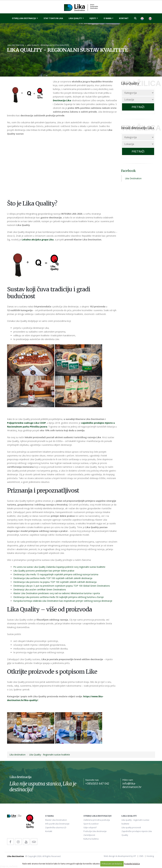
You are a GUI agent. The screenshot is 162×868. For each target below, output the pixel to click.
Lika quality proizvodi (131, 828)
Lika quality (75, 18)
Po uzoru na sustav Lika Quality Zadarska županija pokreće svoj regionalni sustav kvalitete (59, 567)
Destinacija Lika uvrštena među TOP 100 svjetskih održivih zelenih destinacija (53, 578)
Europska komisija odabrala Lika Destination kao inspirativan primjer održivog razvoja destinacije (63, 601)
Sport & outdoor (91, 824)
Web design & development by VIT (120, 856)
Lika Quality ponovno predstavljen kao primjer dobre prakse (44, 571)
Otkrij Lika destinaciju (24, 18)
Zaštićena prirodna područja (97, 820)
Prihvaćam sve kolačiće (112, 864)
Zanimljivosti (89, 835)
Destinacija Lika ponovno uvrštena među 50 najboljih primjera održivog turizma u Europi (58, 597)
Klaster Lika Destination (56, 820)
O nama (108, 18)
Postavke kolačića (132, 864)
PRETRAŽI (138, 107)
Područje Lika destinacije (95, 831)
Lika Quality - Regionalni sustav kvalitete (48, 45)
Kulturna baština (91, 839)
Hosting (150, 856)
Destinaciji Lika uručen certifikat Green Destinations (40, 589)
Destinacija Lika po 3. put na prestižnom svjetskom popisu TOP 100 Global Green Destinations (62, 586)
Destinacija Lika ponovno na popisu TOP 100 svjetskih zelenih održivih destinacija (55, 582)
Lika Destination (133, 178)
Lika (69, 100)
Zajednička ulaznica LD (56, 828)
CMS (141, 856)
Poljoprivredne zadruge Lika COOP (26, 423)
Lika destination (16, 45)
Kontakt (124, 18)
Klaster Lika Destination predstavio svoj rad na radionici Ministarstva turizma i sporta (57, 593)
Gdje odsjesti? (90, 828)
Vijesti (93, 18)
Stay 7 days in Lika (53, 18)
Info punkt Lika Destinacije (57, 824)
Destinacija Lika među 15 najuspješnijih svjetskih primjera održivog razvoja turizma (56, 574)
